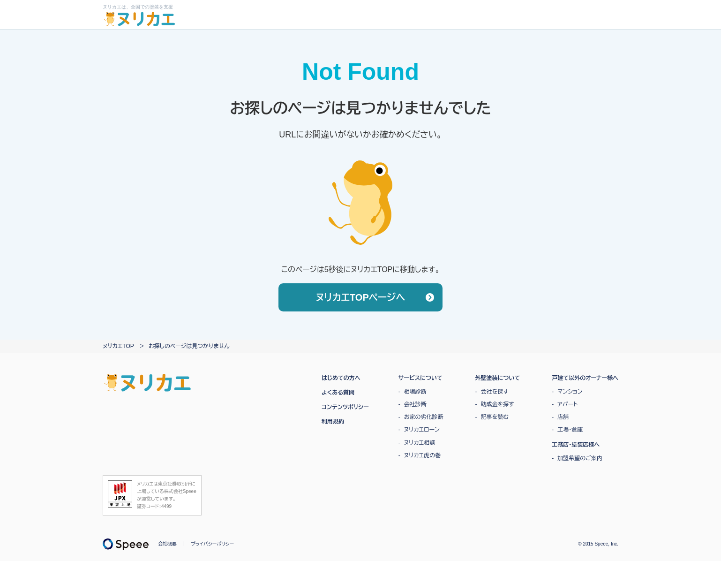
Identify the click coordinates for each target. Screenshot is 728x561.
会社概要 (167, 544)
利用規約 (333, 422)
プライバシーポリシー (212, 544)
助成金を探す (498, 404)
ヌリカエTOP (118, 346)
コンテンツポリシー (345, 407)
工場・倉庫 (570, 430)
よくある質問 (338, 393)
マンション (570, 392)
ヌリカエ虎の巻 (422, 455)
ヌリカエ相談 (420, 443)
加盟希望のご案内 (580, 458)
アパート (567, 404)
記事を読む (495, 417)
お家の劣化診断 (424, 417)
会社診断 (415, 404)
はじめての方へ (341, 378)
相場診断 (415, 392)
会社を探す (495, 392)
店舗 (563, 417)
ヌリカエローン (422, 430)
